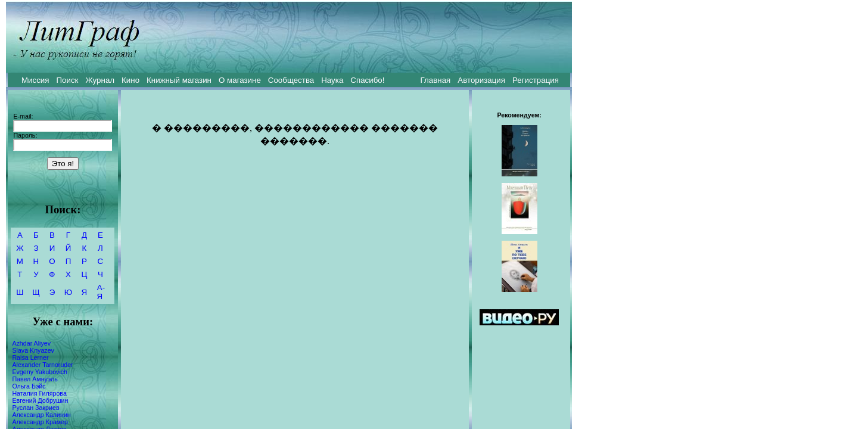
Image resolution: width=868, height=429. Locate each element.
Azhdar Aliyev (31, 343)
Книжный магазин (179, 80)
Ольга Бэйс (29, 386)
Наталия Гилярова (39, 393)
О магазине (240, 80)
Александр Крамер (40, 422)
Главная (436, 80)
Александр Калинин (41, 415)
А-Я (101, 292)
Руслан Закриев (35, 408)
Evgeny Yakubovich (40, 372)
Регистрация (536, 80)
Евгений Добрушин (40, 400)
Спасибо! (367, 80)
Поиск (68, 80)
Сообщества (291, 80)
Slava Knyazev (33, 350)
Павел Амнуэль (35, 379)
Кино (130, 80)
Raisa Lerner (30, 357)
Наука (332, 80)
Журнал (100, 80)
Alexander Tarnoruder (42, 365)
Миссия (35, 80)
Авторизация (481, 80)
